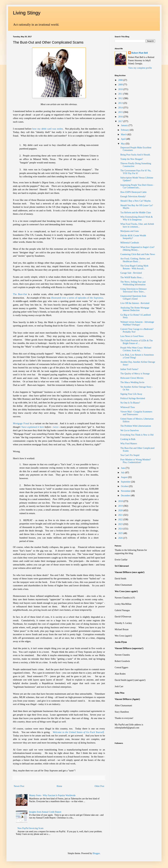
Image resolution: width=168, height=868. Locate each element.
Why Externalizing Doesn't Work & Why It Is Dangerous (136, 218)
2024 (121, 529)
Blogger (96, 853)
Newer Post (19, 786)
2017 (121, 121)
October (125, 486)
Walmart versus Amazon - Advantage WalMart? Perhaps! (137, 323)
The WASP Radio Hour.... (132, 277)
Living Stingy (27, 13)
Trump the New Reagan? (132, 159)
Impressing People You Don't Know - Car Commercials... (137, 186)
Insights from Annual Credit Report (45, 812)
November (126, 491)
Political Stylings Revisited (133, 398)
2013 (121, 103)
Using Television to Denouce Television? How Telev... (133, 290)
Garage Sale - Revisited (131, 273)
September (126, 482)
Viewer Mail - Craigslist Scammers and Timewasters (136, 413)
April (123, 139)
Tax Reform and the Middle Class (136, 213)
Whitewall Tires (128, 407)
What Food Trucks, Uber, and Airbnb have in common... (137, 225)
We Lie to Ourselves (130, 430)
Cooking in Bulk (128, 439)
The (20, 294)
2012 (121, 98)
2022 (121, 519)
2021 (121, 515)
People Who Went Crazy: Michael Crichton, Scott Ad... (136, 349)
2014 (121, 108)
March (124, 134)
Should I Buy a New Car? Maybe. (136, 201)
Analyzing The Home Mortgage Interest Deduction (135, 309)
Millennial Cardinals (130, 243)
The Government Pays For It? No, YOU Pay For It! (136, 172)
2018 (121, 501)
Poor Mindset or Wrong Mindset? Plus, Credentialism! (136, 461)
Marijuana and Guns (130, 231)
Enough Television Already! (133, 196)
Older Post (100, 786)
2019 (121, 506)
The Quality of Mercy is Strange (135, 374)
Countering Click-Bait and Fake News (138, 254)
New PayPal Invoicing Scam (30, 828)
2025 (121, 533)
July (123, 473)
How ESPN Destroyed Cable (133, 192)
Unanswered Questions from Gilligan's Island (133, 297)
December (126, 496)
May (123, 144)
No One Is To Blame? (130, 403)
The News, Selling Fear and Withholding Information (133, 283)
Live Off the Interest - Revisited (135, 303)
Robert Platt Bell (140, 53)
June (123, 468)
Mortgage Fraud (21, 423)
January (125, 125)
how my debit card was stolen (48, 129)
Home (59, 786)
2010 (121, 89)
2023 (121, 524)
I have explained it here (32, 427)
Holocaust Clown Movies (132, 378)
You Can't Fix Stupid (130, 455)
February (125, 130)
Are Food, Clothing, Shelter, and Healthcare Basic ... (135, 260)
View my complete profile (140, 68)
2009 (121, 85)
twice (56, 427)
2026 (121, 538)
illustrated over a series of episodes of (77, 298)
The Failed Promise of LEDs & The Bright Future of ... (136, 342)
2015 (121, 112)
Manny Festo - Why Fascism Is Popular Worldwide (52, 795)
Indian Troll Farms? (129, 369)
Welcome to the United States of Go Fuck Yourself (78, 732)
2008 (121, 80)
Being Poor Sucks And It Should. (135, 155)
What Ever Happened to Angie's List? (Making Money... (137, 249)
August (124, 477)
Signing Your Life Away (131, 394)
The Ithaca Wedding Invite (132, 382)
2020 (121, 510)
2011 (121, 94)
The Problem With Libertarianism (136, 426)
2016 (121, 117)
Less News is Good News (132, 336)
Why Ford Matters (129, 444)
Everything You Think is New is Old (137, 435)
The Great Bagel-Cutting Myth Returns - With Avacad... (134, 267)
